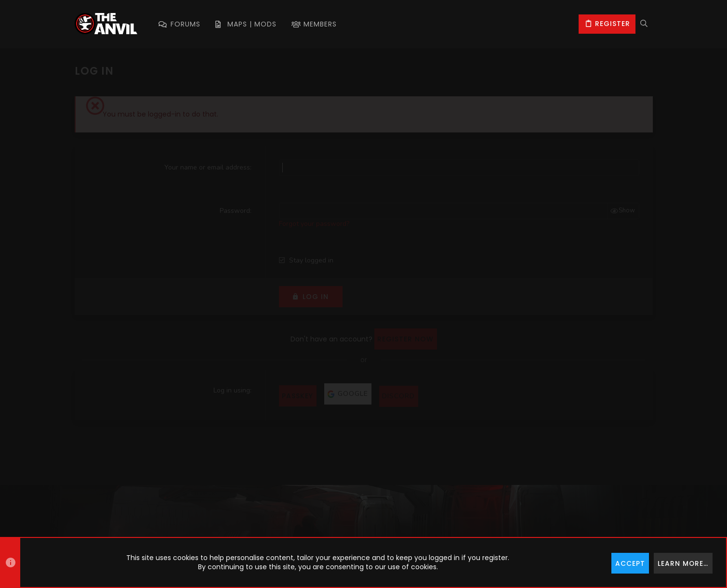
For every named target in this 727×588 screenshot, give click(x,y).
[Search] (644, 24)
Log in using (232, 390)
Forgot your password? (314, 224)
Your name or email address (207, 167)
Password (235, 211)
